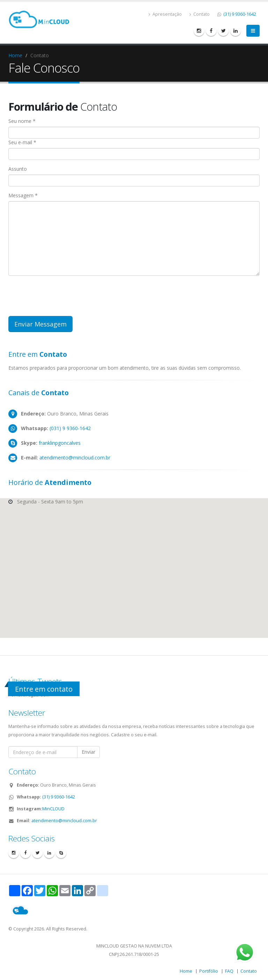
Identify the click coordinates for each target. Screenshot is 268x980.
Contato (200, 14)
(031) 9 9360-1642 (69, 428)
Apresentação (165, 14)
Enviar (88, 752)
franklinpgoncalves (59, 443)
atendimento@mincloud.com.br (75, 458)
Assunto (18, 169)
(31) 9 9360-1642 (239, 14)
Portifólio (209, 971)
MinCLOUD (53, 809)
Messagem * (23, 195)
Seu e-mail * (22, 142)
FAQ (229, 971)
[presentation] (61, 295)
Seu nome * (22, 121)
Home (15, 55)
